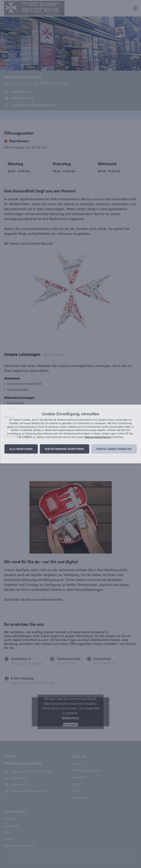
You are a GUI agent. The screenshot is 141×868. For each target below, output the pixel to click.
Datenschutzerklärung (97, 437)
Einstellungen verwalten (114, 449)
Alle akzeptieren (21, 449)
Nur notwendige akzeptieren (64, 449)
